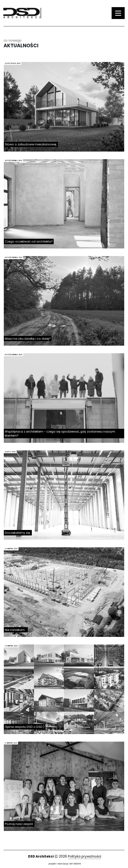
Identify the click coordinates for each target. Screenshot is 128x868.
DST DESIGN (75, 864)
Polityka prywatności (85, 856)
